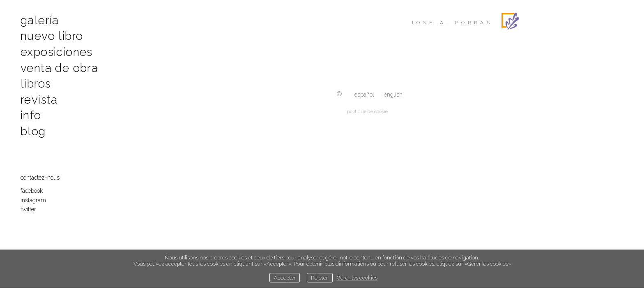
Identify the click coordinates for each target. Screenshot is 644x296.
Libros (36, 84)
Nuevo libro (52, 36)
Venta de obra (59, 68)
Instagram (33, 200)
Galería (40, 20)
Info (31, 115)
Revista (39, 100)
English (393, 95)
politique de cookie (367, 111)
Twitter (28, 209)
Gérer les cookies (357, 278)
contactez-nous (40, 178)
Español (364, 95)
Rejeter (320, 278)
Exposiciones (57, 52)
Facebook (32, 191)
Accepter (285, 278)
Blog (33, 131)
